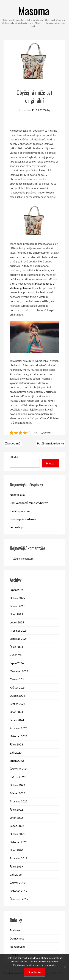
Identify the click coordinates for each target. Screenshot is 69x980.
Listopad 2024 (19, 639)
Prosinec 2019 (19, 858)
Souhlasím (34, 972)
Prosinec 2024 (19, 630)
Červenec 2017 (19, 899)
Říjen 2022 (16, 809)
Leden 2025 (17, 622)
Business (15, 930)
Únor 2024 (16, 712)
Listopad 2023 (19, 736)
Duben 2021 (17, 834)
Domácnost (17, 938)
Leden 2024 (17, 720)
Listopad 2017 (19, 891)
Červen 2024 (18, 679)
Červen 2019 (18, 883)
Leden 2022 (17, 826)
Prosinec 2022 (19, 801)
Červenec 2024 (19, 671)
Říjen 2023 (16, 744)
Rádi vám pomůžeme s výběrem (29, 503)
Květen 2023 (18, 777)
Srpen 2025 (17, 590)
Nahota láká (17, 495)
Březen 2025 (17, 606)
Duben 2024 (17, 696)
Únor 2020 (16, 850)
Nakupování (17, 946)
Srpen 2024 (17, 663)
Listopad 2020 (19, 842)
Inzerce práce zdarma (23, 519)
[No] (65, 967)
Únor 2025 (16, 614)
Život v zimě (13, 443)
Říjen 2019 (16, 866)
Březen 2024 (17, 704)
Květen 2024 (18, 687)
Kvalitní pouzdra (20, 511)
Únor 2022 (16, 818)
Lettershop (16, 527)
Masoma (34, 10)
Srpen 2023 (17, 761)
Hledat (14, 457)
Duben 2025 (17, 598)
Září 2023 (16, 752)
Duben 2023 (17, 785)
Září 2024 (16, 655)
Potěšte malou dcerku (50, 443)
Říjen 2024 (16, 647)
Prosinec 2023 (19, 728)
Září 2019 (16, 875)
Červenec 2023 (19, 769)
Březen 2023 (17, 793)
